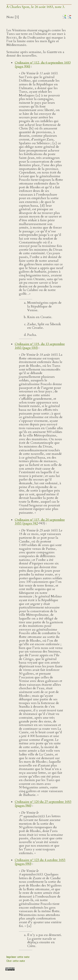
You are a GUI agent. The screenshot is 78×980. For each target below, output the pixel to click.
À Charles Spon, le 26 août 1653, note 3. (36, 7)
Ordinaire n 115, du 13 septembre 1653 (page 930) (40, 346)
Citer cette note (16, 961)
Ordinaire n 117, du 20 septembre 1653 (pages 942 (40, 522)
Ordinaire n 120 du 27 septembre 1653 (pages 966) (43, 804)
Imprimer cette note (18, 957)
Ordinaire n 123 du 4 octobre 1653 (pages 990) (40, 862)
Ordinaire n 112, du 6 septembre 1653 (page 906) (43, 64)
